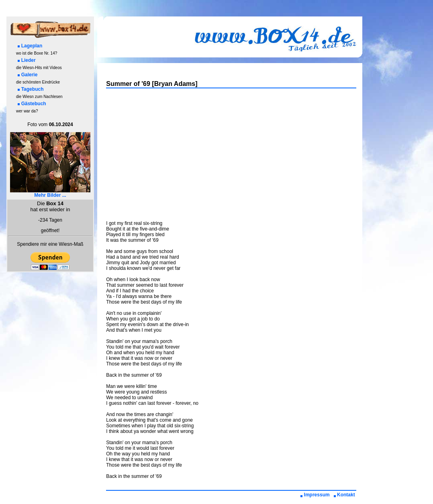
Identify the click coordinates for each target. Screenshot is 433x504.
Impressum (315, 495)
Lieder (27, 60)
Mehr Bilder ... (50, 193)
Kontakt (344, 495)
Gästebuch (32, 104)
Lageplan (30, 46)
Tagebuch (31, 89)
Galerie (28, 75)
